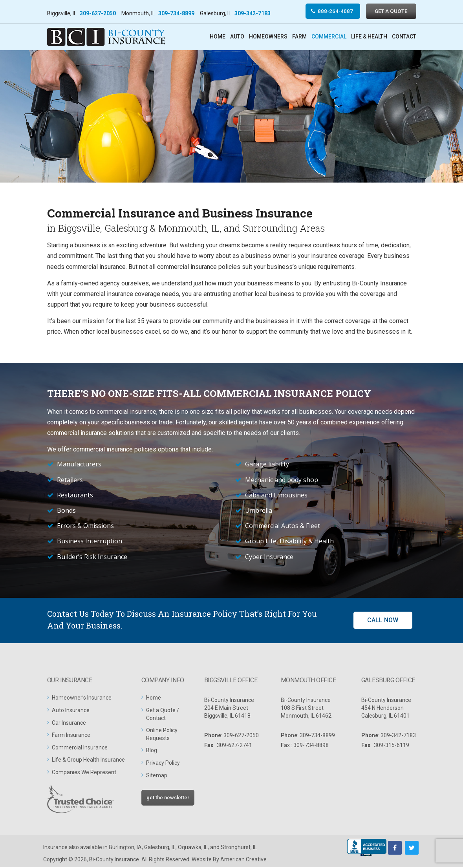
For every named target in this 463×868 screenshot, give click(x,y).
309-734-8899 (176, 13)
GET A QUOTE (389, 11)
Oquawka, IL (193, 848)
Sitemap (157, 776)
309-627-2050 (98, 13)
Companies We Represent (84, 773)
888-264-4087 (329, 11)
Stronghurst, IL (239, 848)
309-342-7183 (253, 13)
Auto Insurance (71, 711)
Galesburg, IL (160, 848)
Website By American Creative (229, 860)
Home (154, 698)
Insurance (55, 848)
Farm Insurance (71, 736)
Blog (152, 751)
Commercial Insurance (80, 748)
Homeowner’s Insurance (82, 698)
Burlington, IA (125, 848)
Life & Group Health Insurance (88, 760)
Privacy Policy (163, 764)
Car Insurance (69, 723)
